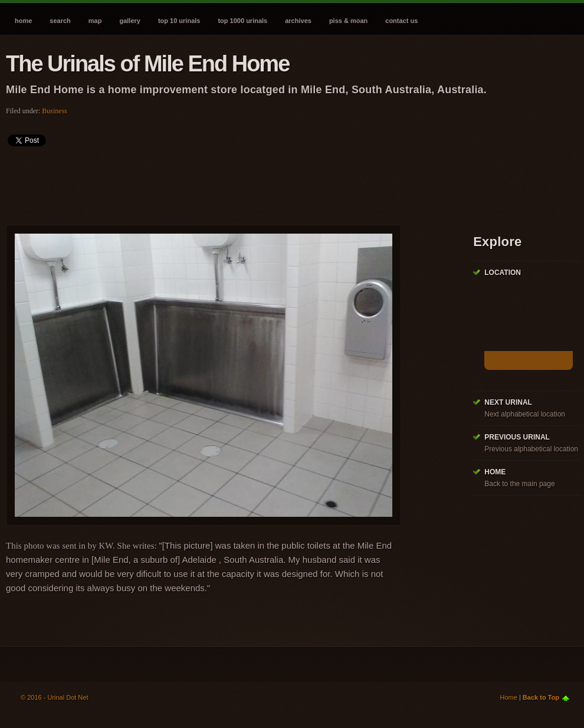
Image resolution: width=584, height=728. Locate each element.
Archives (298, 21)
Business (55, 111)
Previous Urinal (517, 437)
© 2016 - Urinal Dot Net (55, 697)
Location (503, 273)
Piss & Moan (348, 21)
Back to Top (541, 697)
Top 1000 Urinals (242, 21)
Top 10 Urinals (179, 21)
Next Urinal (508, 402)
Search (60, 21)
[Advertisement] (221, 182)
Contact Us (401, 21)
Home (23, 21)
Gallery (129, 21)
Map (95, 21)
